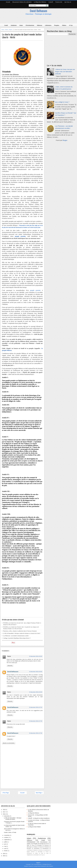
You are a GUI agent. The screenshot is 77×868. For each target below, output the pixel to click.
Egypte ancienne (31, 852)
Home (3, 30)
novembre (7, 835)
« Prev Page (5, 793)
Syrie (47, 853)
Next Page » (39, 793)
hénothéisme (46, 848)
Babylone (35, 850)
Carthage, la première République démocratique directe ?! (17, 638)
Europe (42, 844)
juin (5, 844)
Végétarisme (29, 855)
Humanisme (29, 853)
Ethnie (7, 30)
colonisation (36, 855)
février (6, 851)
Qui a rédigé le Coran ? (62, 102)
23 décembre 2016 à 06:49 (36, 692)
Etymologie (40, 852)
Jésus (33, 845)
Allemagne (29, 847)
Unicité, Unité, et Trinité (10, 832)
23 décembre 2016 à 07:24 (36, 707)
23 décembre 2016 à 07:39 (36, 721)
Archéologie (29, 850)
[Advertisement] (38, 20)
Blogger (65, 140)
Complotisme (46, 850)
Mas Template (50, 866)
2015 (4, 854)
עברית (71, 25)
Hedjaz (35, 847)
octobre (6, 837)
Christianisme (30, 25)
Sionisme (47, 845)
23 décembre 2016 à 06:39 (36, 672)
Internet (41, 847)
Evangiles (40, 845)
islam (29, 838)
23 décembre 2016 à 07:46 (36, 733)
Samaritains (37, 848)
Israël (6, 25)
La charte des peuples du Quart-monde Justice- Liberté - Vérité (22, 36)
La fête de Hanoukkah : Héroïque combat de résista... (13, 819)
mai (5, 846)
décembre (7, 816)
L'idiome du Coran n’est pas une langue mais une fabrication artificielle (65, 72)
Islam (21, 25)
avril (5, 849)
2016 (4, 814)
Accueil (8, 2)
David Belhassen (38, 11)
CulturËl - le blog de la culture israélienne (39, 818)
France (47, 852)
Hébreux (40, 25)
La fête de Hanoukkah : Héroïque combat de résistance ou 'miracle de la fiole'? (22, 633)
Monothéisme (44, 842)
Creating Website (37, 866)
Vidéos (64, 25)
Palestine (47, 847)
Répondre (10, 665)
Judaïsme (14, 25)
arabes (29, 844)
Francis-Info (59, 2)
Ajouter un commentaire (9, 743)
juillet (6, 842)
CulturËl (51, 2)
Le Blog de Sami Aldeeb (34, 827)
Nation (37, 853)
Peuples (57, 25)
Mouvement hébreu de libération (22, 2)
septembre (7, 840)
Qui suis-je (68, 2)
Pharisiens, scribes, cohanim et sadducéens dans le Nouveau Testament (20, 631)
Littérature (48, 25)
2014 (4, 856)
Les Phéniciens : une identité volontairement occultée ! (16, 636)
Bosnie (41, 850)
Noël (42, 853)
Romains (29, 848)
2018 (4, 810)
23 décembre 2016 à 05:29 (36, 656)
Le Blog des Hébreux (40, 2)
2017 (4, 812)
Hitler (28, 845)
